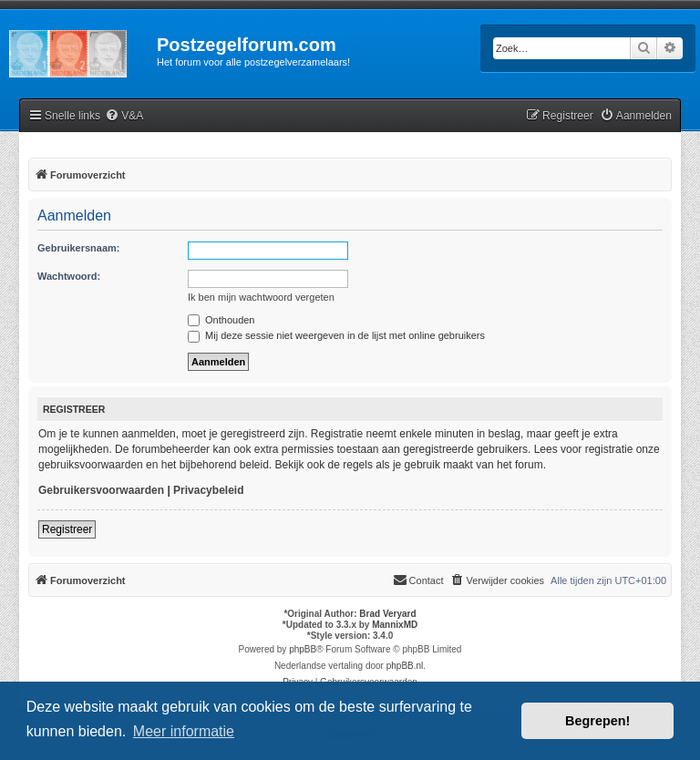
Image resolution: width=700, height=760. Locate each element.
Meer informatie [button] (184, 731)
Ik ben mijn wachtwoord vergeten (261, 297)
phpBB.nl (405, 666)
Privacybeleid (208, 490)
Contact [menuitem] (418, 580)
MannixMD (395, 625)
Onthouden (221, 320)
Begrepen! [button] (597, 721)
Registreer (67, 529)
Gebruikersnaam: (78, 248)
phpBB (303, 649)
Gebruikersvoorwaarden (101, 490)
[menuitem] (124, 116)
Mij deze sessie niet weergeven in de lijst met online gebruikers (336, 335)
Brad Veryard (387, 614)
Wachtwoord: (69, 276)
